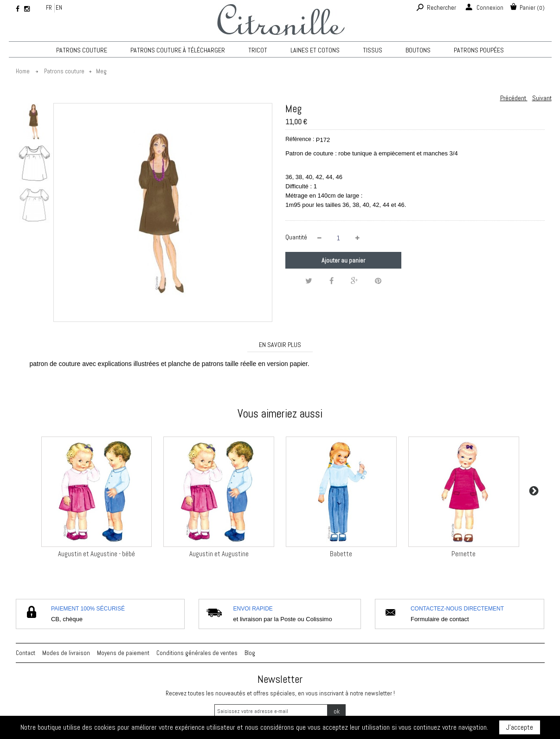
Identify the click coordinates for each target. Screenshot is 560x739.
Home (23, 71)
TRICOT (258, 50)
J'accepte (520, 727)
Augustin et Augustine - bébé (97, 554)
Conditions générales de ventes (197, 653)
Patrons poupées (479, 50)
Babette (341, 554)
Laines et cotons (315, 50)
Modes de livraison (66, 653)
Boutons (418, 50)
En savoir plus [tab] (280, 345)
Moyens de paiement (123, 653)
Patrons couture (82, 50)
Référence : (300, 139)
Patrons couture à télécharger (178, 50)
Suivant (542, 98)
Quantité (296, 237)
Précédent (514, 98)
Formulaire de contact (440, 619)
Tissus (373, 50)
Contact (26, 653)
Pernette (463, 554)
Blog (250, 653)
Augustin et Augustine (219, 554)
